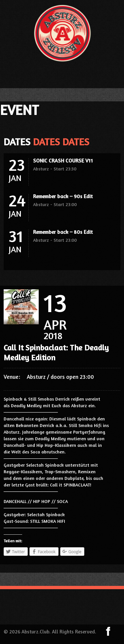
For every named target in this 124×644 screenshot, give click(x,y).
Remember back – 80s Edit (63, 232)
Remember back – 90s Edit (63, 196)
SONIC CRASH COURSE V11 (63, 161)
